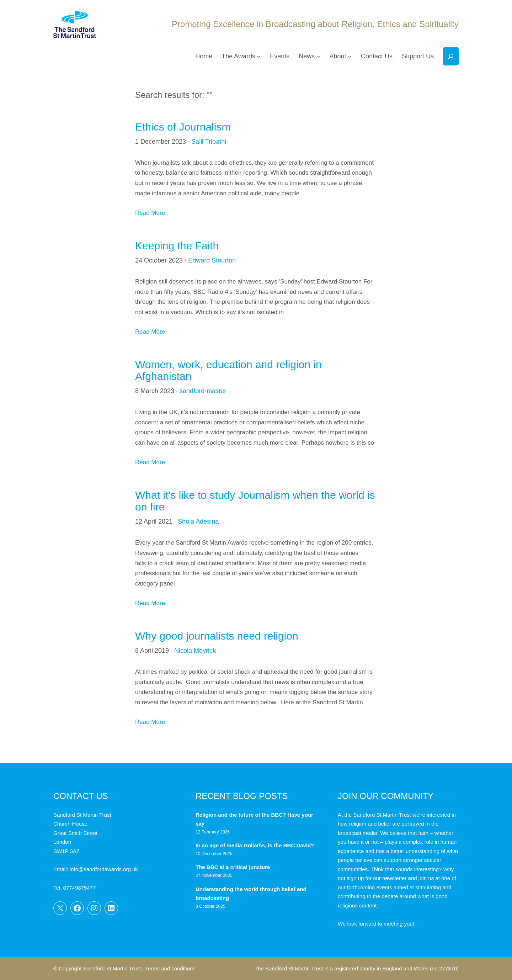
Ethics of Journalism (183, 127)
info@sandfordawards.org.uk (104, 869)
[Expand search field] (451, 56)
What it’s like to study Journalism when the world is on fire (255, 501)
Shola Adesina (198, 521)
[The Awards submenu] (259, 56)
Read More (150, 213)
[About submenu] (350, 56)
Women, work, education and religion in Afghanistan (228, 370)
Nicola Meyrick (195, 651)
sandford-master (203, 391)
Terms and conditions (170, 968)
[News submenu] (318, 56)
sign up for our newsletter (377, 878)
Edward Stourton (212, 260)
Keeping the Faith (177, 246)
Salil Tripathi (209, 142)
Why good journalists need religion (217, 636)
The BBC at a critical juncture (233, 867)
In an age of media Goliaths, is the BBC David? (256, 845)
